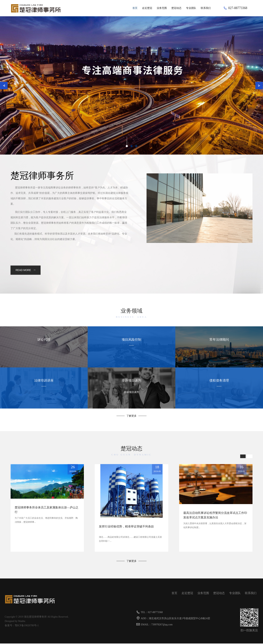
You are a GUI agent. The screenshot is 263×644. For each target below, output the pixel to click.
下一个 (258, 86)
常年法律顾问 (219, 344)
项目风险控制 (131, 344)
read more (26, 270)
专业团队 (191, 8)
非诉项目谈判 (131, 385)
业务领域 (131, 314)
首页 (135, 8)
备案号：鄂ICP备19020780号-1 (22, 626)
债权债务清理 (219, 385)
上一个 (5, 86)
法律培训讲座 (44, 385)
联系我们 (206, 8)
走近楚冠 (147, 8)
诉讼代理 (44, 344)
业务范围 (162, 8)
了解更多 (131, 416)
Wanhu (22, 622)
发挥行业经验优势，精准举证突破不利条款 (126, 527)
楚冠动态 (176, 8)
